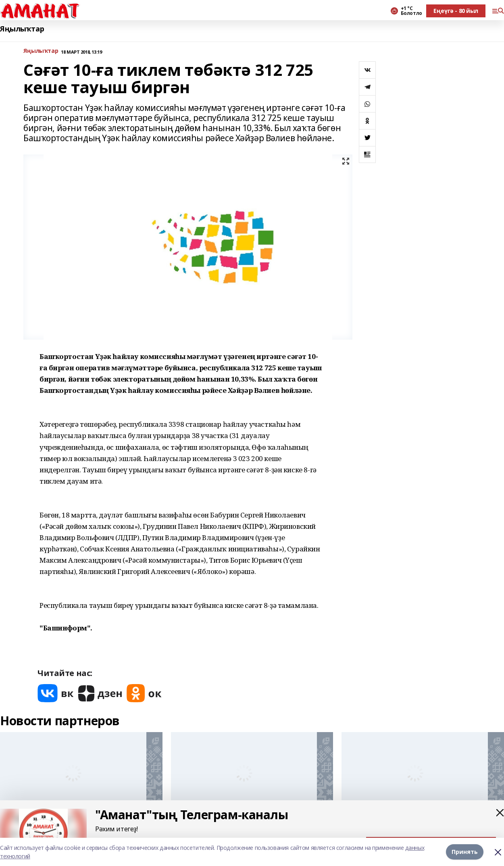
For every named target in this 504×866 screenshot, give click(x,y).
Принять (465, 852)
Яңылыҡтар (22, 29)
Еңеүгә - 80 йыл (456, 11)
